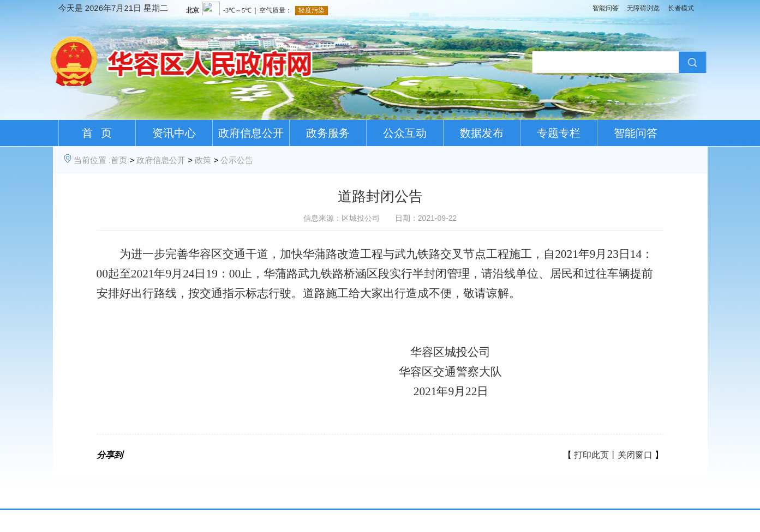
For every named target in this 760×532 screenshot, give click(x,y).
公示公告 (237, 160)
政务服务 (328, 133)
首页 (119, 160)
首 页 (97, 133)
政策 (203, 160)
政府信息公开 (251, 133)
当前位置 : (92, 160)
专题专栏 (559, 133)
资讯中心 (174, 133)
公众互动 (405, 133)
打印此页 (591, 455)
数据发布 (482, 133)
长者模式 (681, 8)
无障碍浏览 (643, 8)
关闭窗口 (635, 455)
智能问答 (606, 8)
